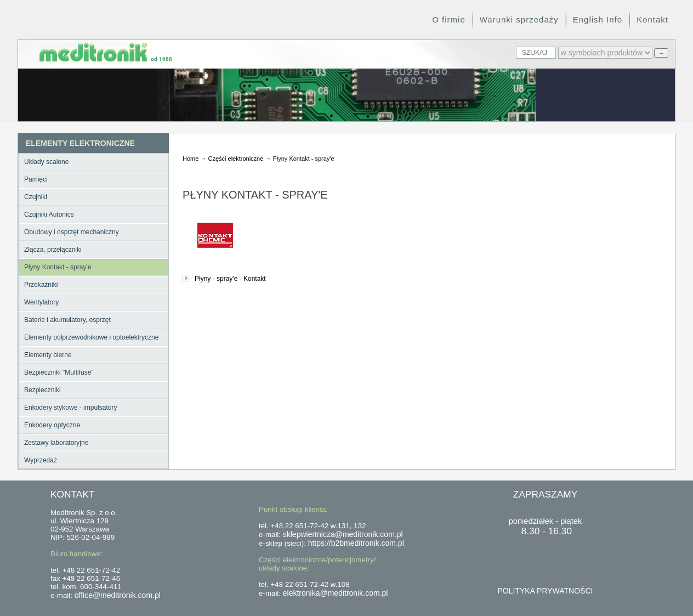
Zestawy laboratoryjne (56, 443)
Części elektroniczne (235, 159)
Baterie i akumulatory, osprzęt (67, 320)
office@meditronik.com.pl (118, 595)
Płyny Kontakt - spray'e (58, 267)
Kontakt (652, 19)
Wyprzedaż (41, 460)
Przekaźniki (41, 285)
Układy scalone (46, 162)
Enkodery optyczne (52, 425)
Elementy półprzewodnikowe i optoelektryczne (91, 337)
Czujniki (36, 197)
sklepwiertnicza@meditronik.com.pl (343, 534)
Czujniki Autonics (49, 214)
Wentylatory (41, 302)
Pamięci (36, 179)
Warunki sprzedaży (519, 19)
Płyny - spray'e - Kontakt (230, 279)
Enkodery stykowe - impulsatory (70, 408)
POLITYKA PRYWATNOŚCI (545, 591)
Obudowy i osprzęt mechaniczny (72, 232)
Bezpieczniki (42, 390)
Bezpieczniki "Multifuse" (59, 372)
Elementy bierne (48, 355)
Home (191, 159)
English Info (598, 19)
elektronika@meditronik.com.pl (336, 593)
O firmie (449, 19)
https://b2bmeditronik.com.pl (356, 543)
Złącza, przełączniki (53, 250)
